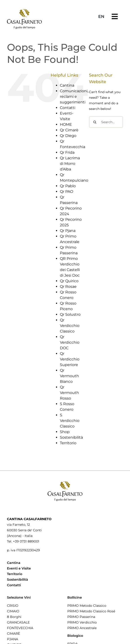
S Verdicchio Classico (70, 421)
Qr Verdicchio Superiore (70, 359)
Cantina (67, 85)
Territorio (68, 443)
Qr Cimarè (69, 130)
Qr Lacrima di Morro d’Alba (70, 164)
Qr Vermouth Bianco (69, 376)
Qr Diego (68, 136)
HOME (66, 124)
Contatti (68, 108)
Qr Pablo (68, 186)
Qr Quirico (69, 281)
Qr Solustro (70, 314)
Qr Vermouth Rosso (69, 393)
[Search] (95, 122)
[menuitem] (101, 17)
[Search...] (106, 122)
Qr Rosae (68, 286)
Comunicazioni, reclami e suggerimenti (74, 97)
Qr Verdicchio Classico (70, 326)
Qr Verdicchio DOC (70, 342)
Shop (65, 432)
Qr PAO (67, 192)
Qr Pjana (68, 231)
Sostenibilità (71, 437)
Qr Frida (67, 152)
